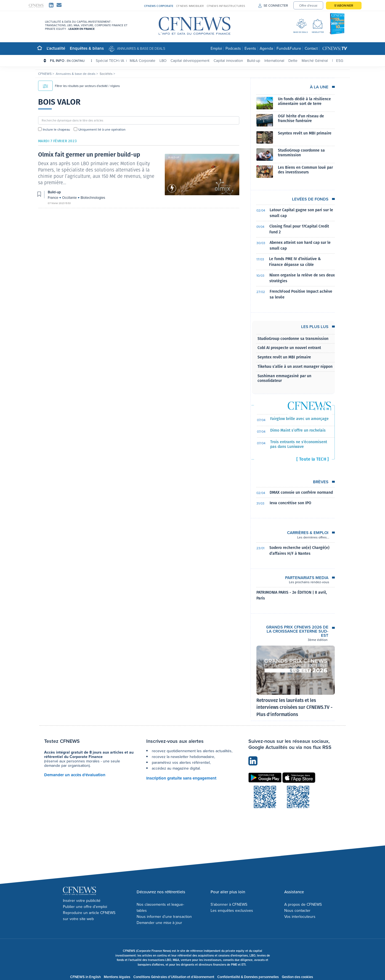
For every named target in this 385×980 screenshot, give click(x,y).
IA (123, 60)
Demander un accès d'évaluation (75, 775)
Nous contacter (297, 911)
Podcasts (233, 48)
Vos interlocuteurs (300, 917)
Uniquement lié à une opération (102, 130)
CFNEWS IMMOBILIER (190, 6)
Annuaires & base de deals (141, 48)
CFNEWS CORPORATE (159, 6)
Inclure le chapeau (56, 130)
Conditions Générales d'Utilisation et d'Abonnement (174, 977)
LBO (163, 60)
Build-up (254, 60)
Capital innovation (228, 60)
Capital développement (190, 60)
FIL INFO (71, 60)
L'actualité (56, 48)
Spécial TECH (107, 60)
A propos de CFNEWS (303, 904)
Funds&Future (289, 48)
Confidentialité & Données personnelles (248, 977)
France (53, 198)
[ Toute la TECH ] (313, 459)
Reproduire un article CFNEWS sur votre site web (89, 916)
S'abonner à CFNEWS (229, 904)
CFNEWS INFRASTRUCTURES (226, 6)
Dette (293, 60)
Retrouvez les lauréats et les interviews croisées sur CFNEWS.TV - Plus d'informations (294, 707)
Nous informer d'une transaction (164, 917)
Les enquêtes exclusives (232, 911)
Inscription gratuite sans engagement (181, 778)
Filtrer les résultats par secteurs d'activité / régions (79, 86)
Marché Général (315, 60)
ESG (340, 60)
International (274, 60)
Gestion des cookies (297, 977)
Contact (311, 48)
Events (250, 48)
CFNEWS (45, 74)
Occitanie (70, 198)
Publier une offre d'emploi (85, 907)
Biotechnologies (93, 198)
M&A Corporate (143, 60)
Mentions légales (117, 977)
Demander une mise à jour (159, 923)
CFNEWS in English (85, 977)
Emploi (216, 48)
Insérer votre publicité (82, 901)
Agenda (266, 48)
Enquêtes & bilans (87, 48)
